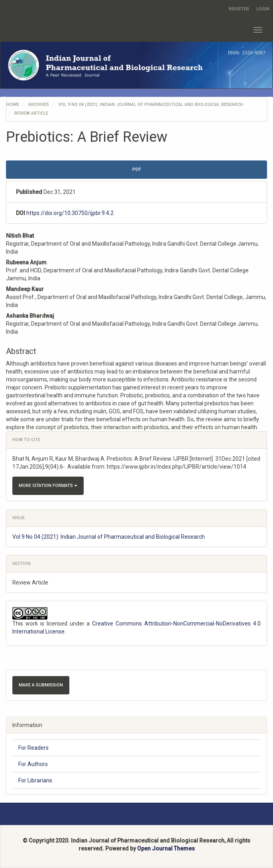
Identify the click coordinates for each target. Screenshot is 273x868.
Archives (39, 105)
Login (263, 9)
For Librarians (35, 780)
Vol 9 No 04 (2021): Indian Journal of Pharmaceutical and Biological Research (151, 105)
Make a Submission (41, 685)
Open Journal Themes (166, 848)
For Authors (33, 764)
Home (13, 105)
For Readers (33, 748)
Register (239, 9)
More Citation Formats (48, 486)
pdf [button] (137, 169)
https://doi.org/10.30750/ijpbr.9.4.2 (70, 213)
